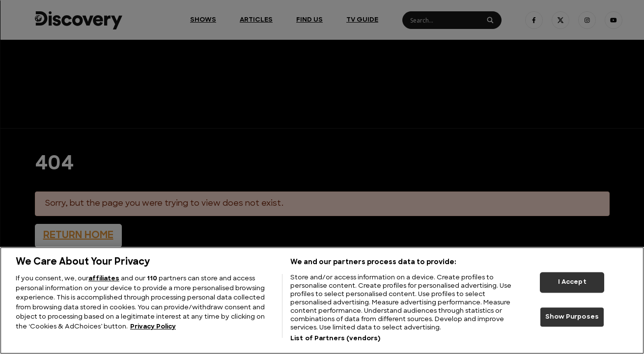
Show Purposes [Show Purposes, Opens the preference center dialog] (572, 317)
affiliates (104, 279)
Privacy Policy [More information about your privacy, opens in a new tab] (153, 327)
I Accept (572, 282)
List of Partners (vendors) (335, 339)
